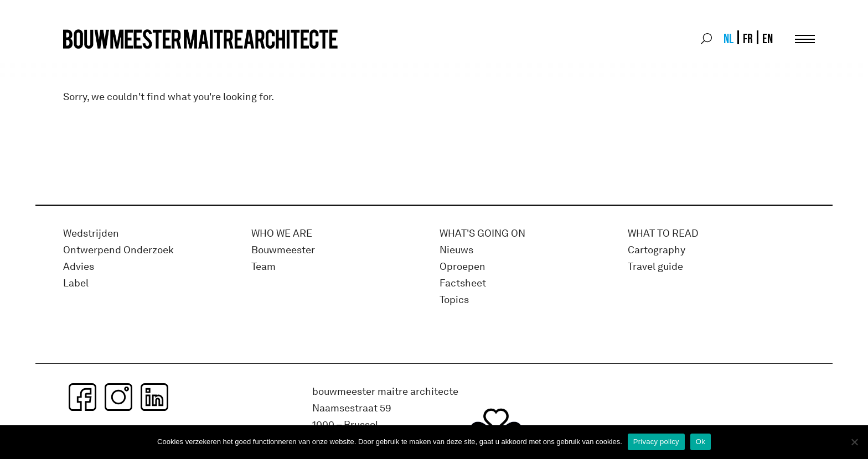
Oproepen (463, 267)
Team (263, 267)
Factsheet (463, 283)
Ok (701, 442)
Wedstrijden (91, 234)
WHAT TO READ (663, 234)
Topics (454, 300)
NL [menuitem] (728, 38)
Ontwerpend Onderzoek (118, 250)
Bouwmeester (283, 250)
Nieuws (456, 250)
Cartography (657, 250)
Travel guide (655, 267)
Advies (79, 267)
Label (76, 283)
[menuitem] (728, 39)
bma (89, 59)
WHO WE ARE (282, 234)
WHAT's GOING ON (482, 234)
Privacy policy (656, 442)
